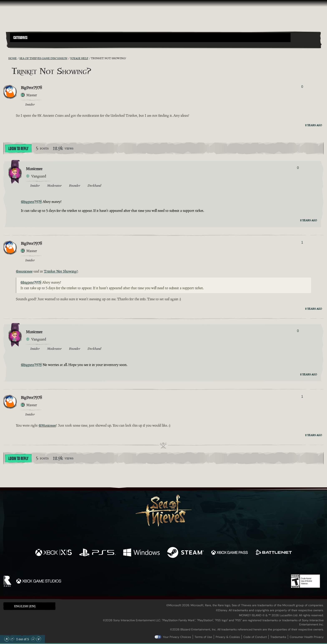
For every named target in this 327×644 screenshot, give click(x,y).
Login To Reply (18, 149)
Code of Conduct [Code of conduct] (255, 637)
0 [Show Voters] (302, 87)
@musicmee (24, 271)
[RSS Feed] (6, 58)
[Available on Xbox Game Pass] (230, 553)
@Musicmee (47, 425)
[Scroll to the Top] (7, 639)
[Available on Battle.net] (274, 553)
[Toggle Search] (22, 45)
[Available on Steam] (186, 553)
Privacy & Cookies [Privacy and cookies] (228, 637)
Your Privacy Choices (177, 637)
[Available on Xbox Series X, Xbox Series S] (53, 553)
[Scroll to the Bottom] (39, 639)
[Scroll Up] (12, 639)
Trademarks (278, 637)
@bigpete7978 (31, 202)
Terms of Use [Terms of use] (203, 637)
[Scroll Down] (33, 639)
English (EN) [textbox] (25, 606)
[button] (150, 38)
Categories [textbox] (20, 38)
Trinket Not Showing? (61, 271)
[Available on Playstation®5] (97, 553)
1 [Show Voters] (302, 242)
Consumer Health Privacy (307, 637)
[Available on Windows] (141, 553)
